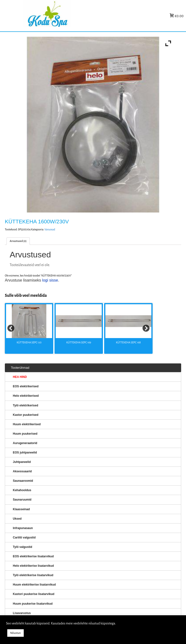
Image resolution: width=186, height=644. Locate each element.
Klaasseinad (21, 509)
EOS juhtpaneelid (25, 453)
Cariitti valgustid (24, 538)
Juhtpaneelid (22, 462)
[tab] (18, 241)
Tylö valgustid (23, 547)
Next (146, 328)
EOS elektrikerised (26, 386)
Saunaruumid (22, 500)
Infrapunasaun (23, 528)
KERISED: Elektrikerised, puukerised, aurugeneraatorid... (78, 16)
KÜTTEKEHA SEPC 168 (128, 342)
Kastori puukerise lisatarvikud (34, 594)
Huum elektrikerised (27, 424)
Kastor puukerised (26, 415)
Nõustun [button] (15, 633)
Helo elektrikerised (26, 396)
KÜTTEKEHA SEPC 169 (79, 342)
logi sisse (50, 280)
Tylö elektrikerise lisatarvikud (33, 575)
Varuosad (50, 229)
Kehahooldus (22, 490)
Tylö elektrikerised (26, 405)
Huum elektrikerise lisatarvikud (34, 585)
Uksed (17, 519)
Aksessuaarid (22, 471)
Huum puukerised (25, 434)
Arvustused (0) (18, 241)
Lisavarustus (22, 613)
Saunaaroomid (23, 481)
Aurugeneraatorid (25, 443)
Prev (11, 328)
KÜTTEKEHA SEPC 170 (29, 342)
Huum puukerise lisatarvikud (33, 604)
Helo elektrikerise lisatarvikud (33, 566)
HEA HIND (20, 377)
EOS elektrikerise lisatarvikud (33, 556)
